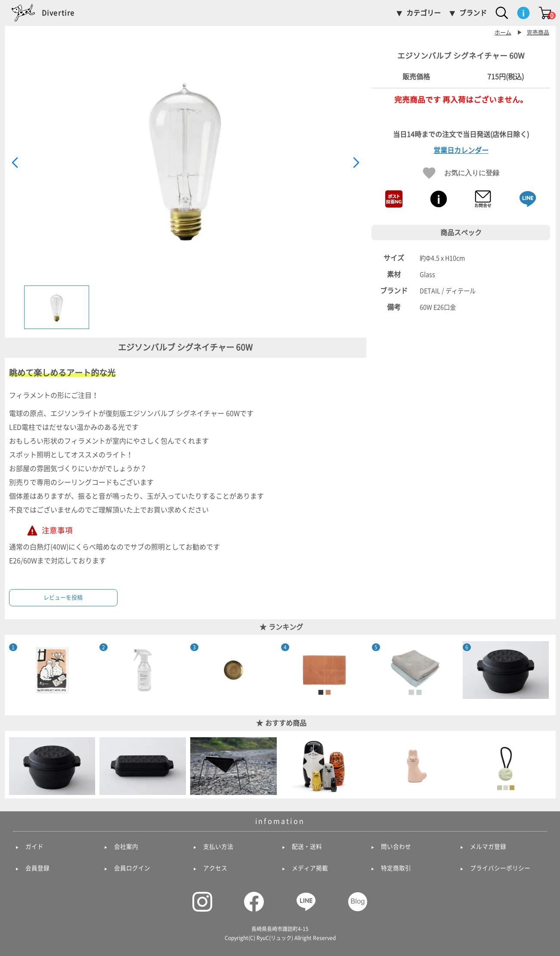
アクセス (215, 868)
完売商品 (538, 33)
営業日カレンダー (461, 150)
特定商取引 (396, 868)
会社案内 (126, 847)
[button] (356, 163)
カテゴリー (424, 13)
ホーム (503, 33)
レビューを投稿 (63, 597)
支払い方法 (218, 847)
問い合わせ (396, 847)
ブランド (473, 13)
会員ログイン (132, 868)
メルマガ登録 (488, 847)
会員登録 (37, 868)
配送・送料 (307, 847)
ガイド (34, 847)
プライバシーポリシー (500, 868)
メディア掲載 (310, 868)
